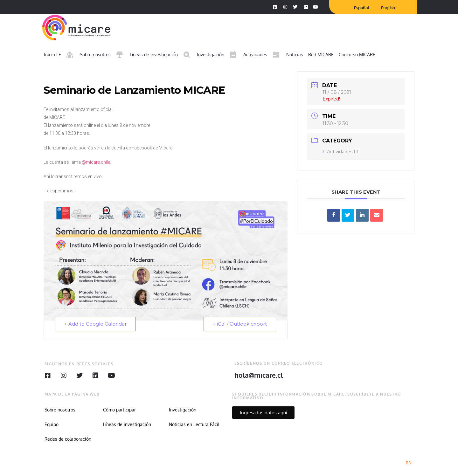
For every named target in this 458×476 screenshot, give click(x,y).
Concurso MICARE (357, 55)
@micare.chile (96, 162)
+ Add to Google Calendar (95, 324)
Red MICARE (321, 55)
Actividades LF (341, 152)
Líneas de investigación (127, 424)
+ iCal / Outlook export (240, 324)
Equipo (52, 424)
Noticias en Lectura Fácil (194, 424)
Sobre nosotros (60, 410)
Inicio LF (52, 55)
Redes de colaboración (68, 439)
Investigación (183, 410)
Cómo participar (119, 410)
